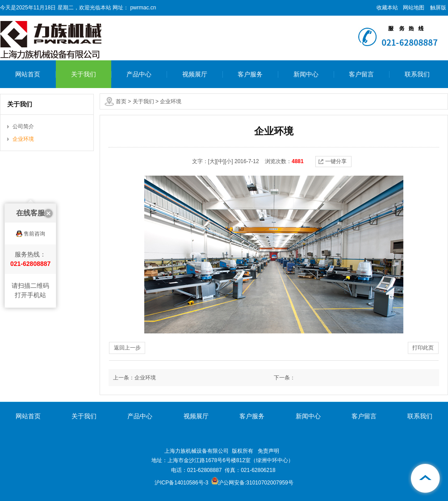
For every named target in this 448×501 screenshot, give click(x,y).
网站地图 (414, 8)
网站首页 (28, 74)
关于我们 (84, 74)
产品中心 (139, 74)
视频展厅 (195, 74)
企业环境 (171, 101)
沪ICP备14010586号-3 (181, 483)
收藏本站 (387, 8)
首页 (121, 101)
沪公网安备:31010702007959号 (252, 483)
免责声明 (268, 451)
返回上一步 (127, 348)
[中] (220, 161)
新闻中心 (306, 74)
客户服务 (250, 74)
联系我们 (417, 74)
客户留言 (361, 74)
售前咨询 (34, 217)
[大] (212, 161)
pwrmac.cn (142, 8)
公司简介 (23, 126)
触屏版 (438, 8)
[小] (229, 161)
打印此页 (423, 348)
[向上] (426, 479)
